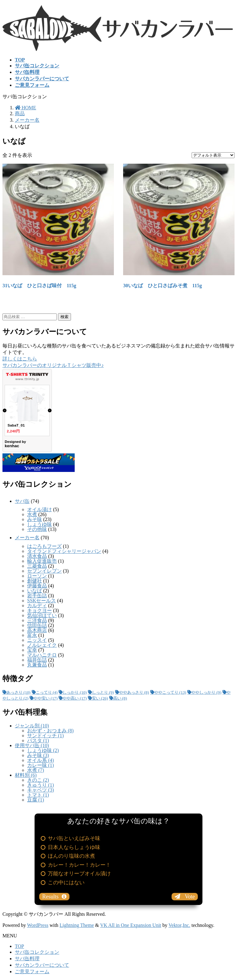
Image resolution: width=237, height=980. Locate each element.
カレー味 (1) (41, 765)
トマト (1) (38, 795)
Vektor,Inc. (179, 925)
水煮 (32, 514)
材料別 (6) (26, 775)
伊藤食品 (37, 586)
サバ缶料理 (27, 959)
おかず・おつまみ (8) (50, 731)
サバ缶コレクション (37, 952)
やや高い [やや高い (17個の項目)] (75, 698)
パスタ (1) (38, 740)
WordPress (38, 925)
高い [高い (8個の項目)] (120, 698)
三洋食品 (37, 620)
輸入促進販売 (42, 561)
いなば (35, 591)
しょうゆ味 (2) (43, 750)
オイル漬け (39, 509)
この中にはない (66, 883)
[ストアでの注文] (213, 155)
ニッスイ (37, 640)
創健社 (35, 581)
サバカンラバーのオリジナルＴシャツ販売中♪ (53, 365)
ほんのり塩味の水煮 (71, 856)
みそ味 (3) (38, 755)
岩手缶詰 (37, 596)
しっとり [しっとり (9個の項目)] (103, 692)
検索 (64, 317)
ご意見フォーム (32, 972)
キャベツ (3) (41, 790)
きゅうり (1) (41, 785)
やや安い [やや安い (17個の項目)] (46, 698)
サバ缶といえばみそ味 (74, 838)
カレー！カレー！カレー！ (79, 865)
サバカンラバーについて (42, 965)
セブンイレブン (44, 571)
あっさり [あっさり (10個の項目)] (19, 692)
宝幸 (32, 650)
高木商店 (37, 630)
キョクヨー (39, 610)
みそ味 (35, 519)
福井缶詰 (37, 660)
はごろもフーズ (44, 546)
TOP (19, 946)
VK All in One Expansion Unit (131, 925)
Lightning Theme (77, 925)
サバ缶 (22, 501)
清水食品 (37, 556)
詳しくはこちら (20, 359)
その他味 (37, 529)
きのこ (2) (38, 780)
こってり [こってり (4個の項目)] (47, 692)
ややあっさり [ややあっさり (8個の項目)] (134, 692)
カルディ (37, 606)
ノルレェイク (42, 645)
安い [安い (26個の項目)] (100, 698)
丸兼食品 (37, 665)
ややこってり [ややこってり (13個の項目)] (170, 692)
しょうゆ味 (39, 524)
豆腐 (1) (36, 800)
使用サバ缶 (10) (32, 745)
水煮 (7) (36, 770)
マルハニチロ (42, 655)
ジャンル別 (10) (32, 726)
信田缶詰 (37, 625)
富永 (32, 635)
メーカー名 (27, 538)
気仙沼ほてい (42, 615)
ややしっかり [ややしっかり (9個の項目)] (206, 692)
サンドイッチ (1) (46, 736)
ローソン (37, 576)
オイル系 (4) (41, 760)
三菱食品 (37, 566)
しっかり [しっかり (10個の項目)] (75, 692)
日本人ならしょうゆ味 (74, 847)
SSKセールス (42, 601)
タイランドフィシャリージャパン (64, 551)
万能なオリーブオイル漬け (79, 874)
